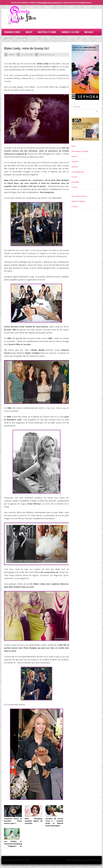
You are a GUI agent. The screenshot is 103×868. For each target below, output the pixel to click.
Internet (75, 167)
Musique (89, 32)
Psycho (74, 177)
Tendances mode (12, 32)
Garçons (75, 162)
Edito (74, 146)
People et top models (47, 55)
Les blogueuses (78, 172)
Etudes (74, 156)
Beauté (29, 32)
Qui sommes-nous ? (79, 196)
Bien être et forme (47, 32)
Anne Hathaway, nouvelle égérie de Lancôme (34, 821)
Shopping (22, 39)
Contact (75, 206)
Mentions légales (78, 201)
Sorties (8, 39)
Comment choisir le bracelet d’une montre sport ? (13, 821)
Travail (74, 187)
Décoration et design (80, 151)
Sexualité (75, 182)
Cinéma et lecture (70, 32)
